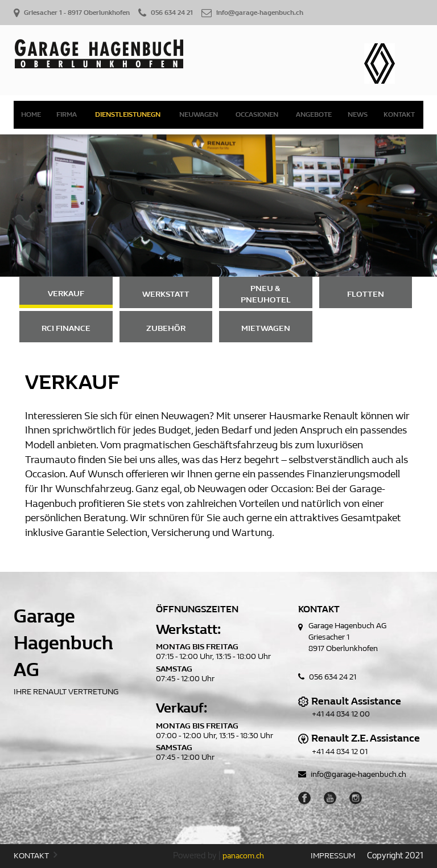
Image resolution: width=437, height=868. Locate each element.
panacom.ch (243, 856)
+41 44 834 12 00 (341, 714)
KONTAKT (35, 855)
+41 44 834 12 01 (340, 752)
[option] (218, 206)
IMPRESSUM (333, 856)
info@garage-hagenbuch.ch (352, 774)
